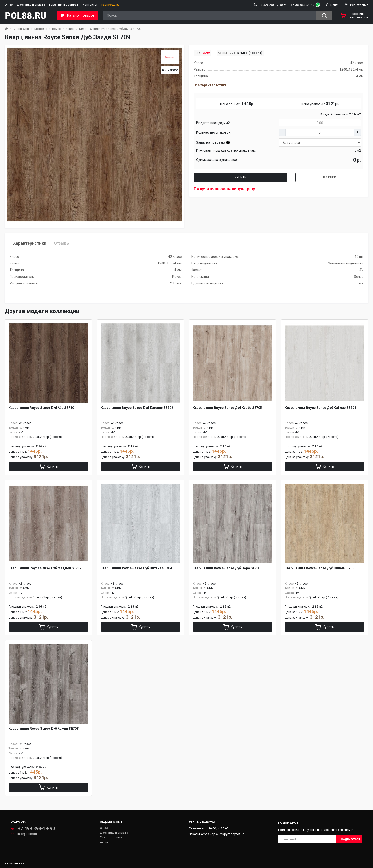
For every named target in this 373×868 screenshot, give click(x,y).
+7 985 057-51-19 (302, 5)
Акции (104, 842)
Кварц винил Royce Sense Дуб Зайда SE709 (110, 29)
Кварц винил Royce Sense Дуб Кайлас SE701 (320, 408)
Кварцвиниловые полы (30, 29)
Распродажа (110, 5)
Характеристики (30, 243)
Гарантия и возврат (64, 5)
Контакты (90, 5)
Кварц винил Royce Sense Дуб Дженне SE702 (137, 408)
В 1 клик (330, 177)
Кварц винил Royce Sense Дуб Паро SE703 (227, 568)
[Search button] (324, 15)
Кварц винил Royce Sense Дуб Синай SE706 (319, 568)
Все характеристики (210, 85)
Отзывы (62, 243)
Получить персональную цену (224, 189)
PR (22, 864)
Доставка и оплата (31, 5)
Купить (240, 177)
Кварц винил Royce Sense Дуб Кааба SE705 (227, 408)
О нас (9, 5)
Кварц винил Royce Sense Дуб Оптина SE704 (136, 568)
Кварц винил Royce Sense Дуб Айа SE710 (41, 408)
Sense (70, 29)
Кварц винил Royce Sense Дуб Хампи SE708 (44, 729)
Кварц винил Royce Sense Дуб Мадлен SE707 (45, 568)
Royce (56, 29)
